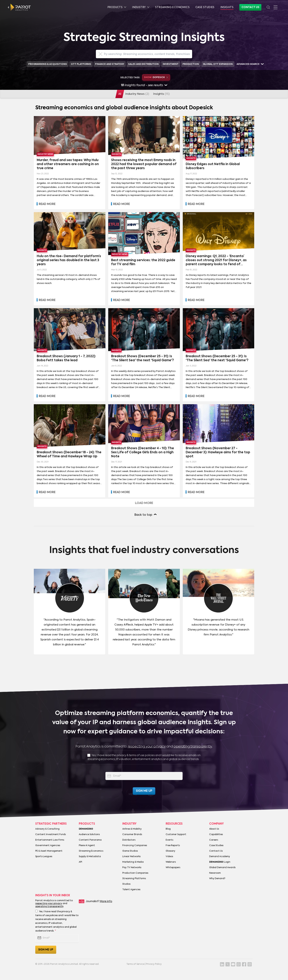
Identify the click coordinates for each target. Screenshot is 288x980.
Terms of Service (135, 964)
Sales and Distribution (143, 64)
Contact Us (250, 7)
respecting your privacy (147, 747)
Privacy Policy (154, 964)
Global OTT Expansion (218, 64)
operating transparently (193, 747)
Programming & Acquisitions (48, 64)
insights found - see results (144, 85)
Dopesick (156, 78)
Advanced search (248, 64)
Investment (171, 64)
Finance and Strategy (110, 64)
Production (191, 64)
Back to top (143, 515)
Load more (144, 503)
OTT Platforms (81, 64)
